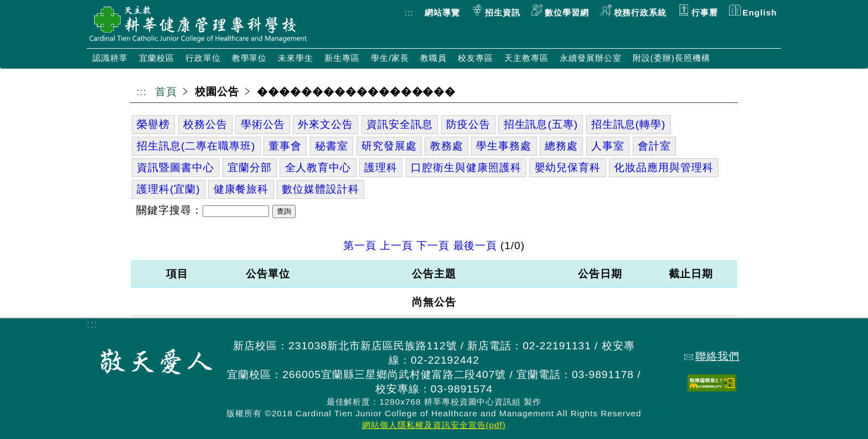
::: (409, 12)
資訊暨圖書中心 (175, 167)
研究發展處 (389, 146)
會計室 (654, 146)
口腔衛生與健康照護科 (466, 167)
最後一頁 (476, 246)
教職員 (433, 58)
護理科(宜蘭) (169, 189)
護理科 (381, 167)
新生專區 (342, 58)
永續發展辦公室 (591, 58)
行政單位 (203, 58)
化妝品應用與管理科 (664, 167)
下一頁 (433, 246)
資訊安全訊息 (400, 124)
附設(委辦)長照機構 (671, 58)
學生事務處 (504, 146)
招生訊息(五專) (541, 124)
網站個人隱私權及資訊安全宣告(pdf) (434, 425)
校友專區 (476, 58)
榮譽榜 (153, 124)
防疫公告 (468, 124)
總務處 (561, 146)
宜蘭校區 (157, 58)
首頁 (166, 92)
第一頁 (360, 246)
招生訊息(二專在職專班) (196, 146)
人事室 (608, 146)
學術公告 (263, 124)
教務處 (447, 146)
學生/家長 (390, 58)
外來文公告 (325, 124)
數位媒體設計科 (321, 189)
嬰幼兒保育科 (568, 167)
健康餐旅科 (241, 189)
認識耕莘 (110, 58)
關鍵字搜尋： (169, 210)
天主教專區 (526, 58)
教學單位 (250, 58)
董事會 (285, 146)
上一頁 (396, 246)
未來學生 (296, 58)
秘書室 (332, 146)
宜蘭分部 (250, 167)
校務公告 (205, 124)
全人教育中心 (318, 167)
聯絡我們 (712, 356)
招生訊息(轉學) (628, 124)
